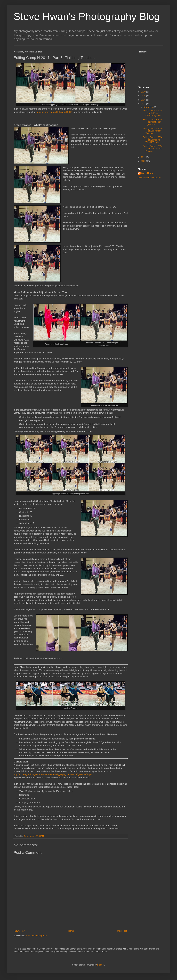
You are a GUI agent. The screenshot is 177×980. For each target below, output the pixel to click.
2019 (144, 92)
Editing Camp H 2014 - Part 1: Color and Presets (153, 149)
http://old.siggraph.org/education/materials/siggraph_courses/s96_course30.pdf (53, 774)
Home (71, 931)
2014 (144, 104)
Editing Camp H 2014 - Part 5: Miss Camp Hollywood (153, 113)
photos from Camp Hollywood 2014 (55, 112)
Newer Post (20, 931)
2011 (144, 157)
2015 (144, 100)
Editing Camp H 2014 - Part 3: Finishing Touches (153, 131)
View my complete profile (149, 178)
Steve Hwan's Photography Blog (87, 16)
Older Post (122, 931)
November (148, 107)
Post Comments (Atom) (37, 936)
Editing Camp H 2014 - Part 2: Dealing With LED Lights (153, 140)
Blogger (101, 965)
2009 (144, 161)
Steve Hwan (147, 173)
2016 (144, 96)
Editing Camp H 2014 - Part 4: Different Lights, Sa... (153, 122)
